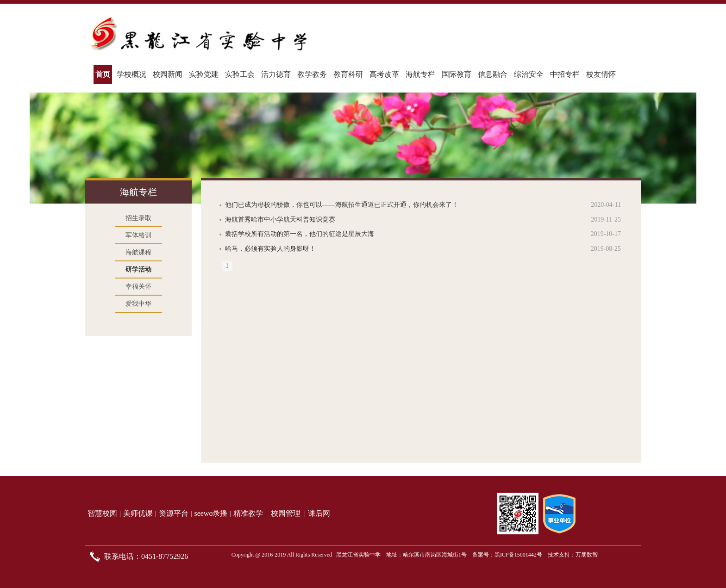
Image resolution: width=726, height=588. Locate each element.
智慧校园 (102, 513)
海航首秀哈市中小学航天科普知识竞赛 (280, 220)
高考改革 (384, 74)
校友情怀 (601, 74)
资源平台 (174, 513)
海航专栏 (420, 74)
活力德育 (276, 74)
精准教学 (248, 513)
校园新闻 (168, 74)
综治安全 (529, 74)
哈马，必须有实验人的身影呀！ (270, 249)
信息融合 (493, 74)
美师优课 (138, 513)
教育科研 (348, 74)
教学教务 (312, 74)
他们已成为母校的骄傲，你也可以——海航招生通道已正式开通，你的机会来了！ (342, 205)
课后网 (319, 513)
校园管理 (286, 513)
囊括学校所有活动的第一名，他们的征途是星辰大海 (300, 234)
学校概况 (131, 74)
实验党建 (204, 74)
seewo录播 (211, 513)
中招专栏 (565, 74)
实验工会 (240, 74)
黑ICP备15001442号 (518, 555)
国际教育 (457, 74)
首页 (103, 74)
